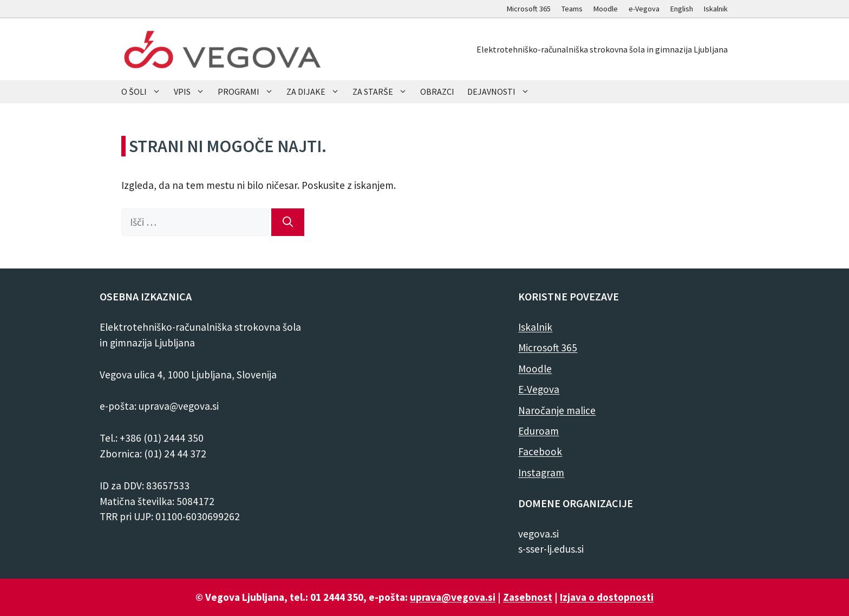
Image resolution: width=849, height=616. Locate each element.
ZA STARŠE (383, 92)
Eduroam (538, 431)
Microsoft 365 (529, 9)
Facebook (540, 451)
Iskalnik (716, 9)
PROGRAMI (249, 92)
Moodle (606, 9)
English (682, 9)
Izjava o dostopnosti (607, 597)
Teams (572, 9)
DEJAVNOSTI (502, 92)
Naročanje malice (557, 410)
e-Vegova (644, 9)
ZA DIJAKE (316, 92)
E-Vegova (539, 389)
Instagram (541, 473)
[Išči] (288, 222)
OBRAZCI (437, 91)
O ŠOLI (144, 92)
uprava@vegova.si (453, 597)
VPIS (192, 92)
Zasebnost (528, 597)
